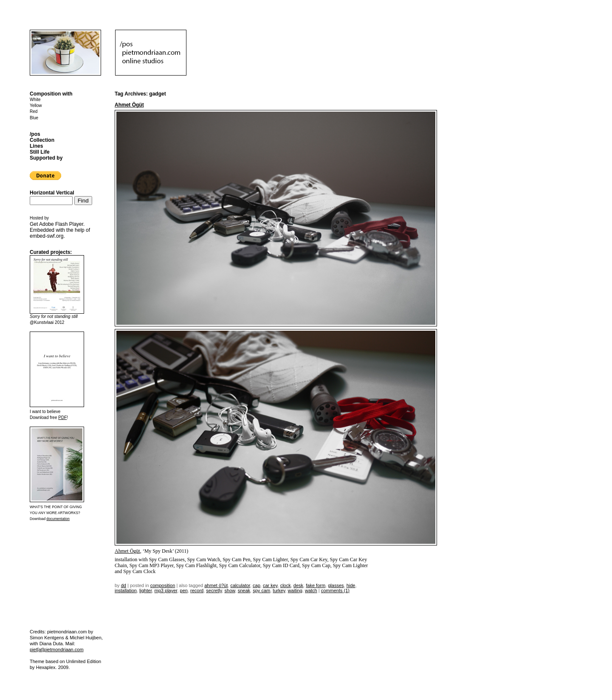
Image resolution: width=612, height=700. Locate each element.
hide (351, 585)
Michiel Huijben (86, 638)
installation (126, 590)
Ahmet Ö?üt (216, 585)
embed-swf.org (47, 236)
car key (270, 585)
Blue (34, 118)
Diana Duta (51, 644)
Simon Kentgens (47, 638)
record (197, 590)
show (230, 590)
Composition (163, 585)
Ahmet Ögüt (129, 105)
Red (34, 111)
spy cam (261, 590)
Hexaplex (46, 667)
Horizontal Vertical (52, 193)
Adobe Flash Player (61, 224)
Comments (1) (335, 590)
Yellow (36, 105)
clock (286, 585)
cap (257, 585)
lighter (145, 590)
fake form (316, 585)
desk (298, 585)
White (35, 100)
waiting (295, 590)
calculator (240, 585)
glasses (336, 585)
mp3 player (166, 590)
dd (124, 585)
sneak (244, 590)
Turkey (279, 590)
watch (311, 590)
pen (184, 590)
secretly (214, 590)
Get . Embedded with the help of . (60, 230)
